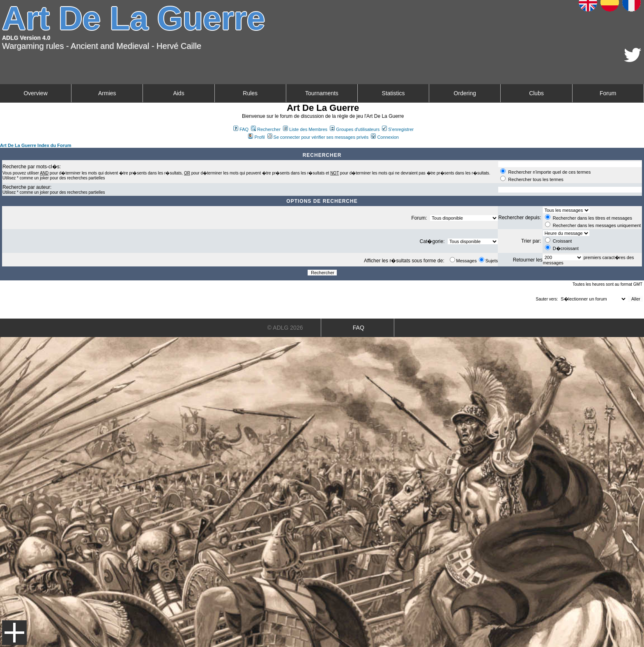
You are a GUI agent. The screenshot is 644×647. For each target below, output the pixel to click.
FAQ (241, 129)
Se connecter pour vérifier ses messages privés (318, 137)
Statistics (393, 93)
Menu (14, 633)
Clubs (536, 93)
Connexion (385, 137)
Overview (35, 93)
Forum (608, 93)
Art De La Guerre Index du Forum (36, 145)
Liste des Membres (305, 129)
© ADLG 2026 (285, 328)
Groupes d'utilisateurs (355, 129)
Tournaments (322, 93)
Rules (250, 93)
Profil (256, 137)
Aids (178, 93)
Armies (107, 93)
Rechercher (266, 129)
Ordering (465, 93)
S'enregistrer (398, 129)
